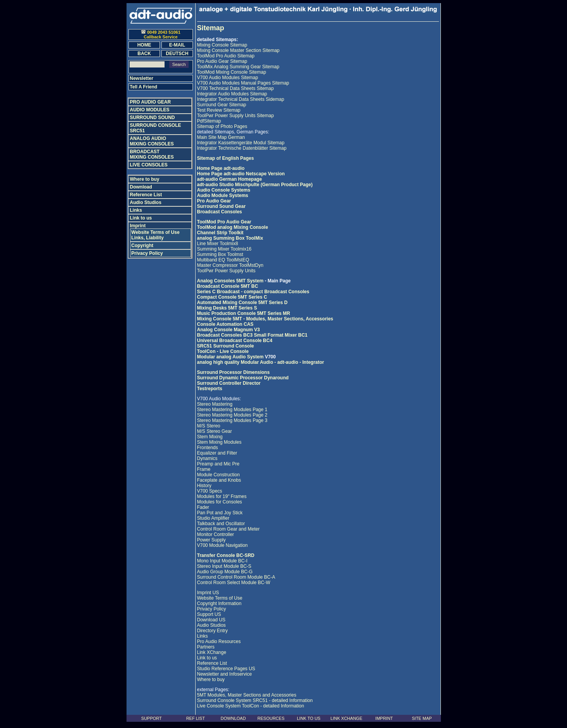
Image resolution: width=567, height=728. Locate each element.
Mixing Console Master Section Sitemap (238, 50)
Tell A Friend (143, 87)
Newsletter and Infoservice (225, 674)
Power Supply (212, 540)
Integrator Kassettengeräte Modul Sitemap (241, 143)
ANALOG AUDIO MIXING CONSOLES (152, 141)
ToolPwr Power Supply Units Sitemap (236, 116)
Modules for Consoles (220, 502)
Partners (206, 647)
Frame (204, 469)
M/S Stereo (209, 426)
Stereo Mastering (215, 404)
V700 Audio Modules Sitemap (228, 78)
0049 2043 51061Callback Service (161, 35)
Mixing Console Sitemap (222, 45)
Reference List (212, 663)
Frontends (208, 448)
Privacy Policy (212, 609)
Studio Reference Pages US (226, 669)
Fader (203, 507)
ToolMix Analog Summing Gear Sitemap (238, 67)
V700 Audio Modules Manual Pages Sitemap (243, 83)
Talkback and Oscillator (221, 524)
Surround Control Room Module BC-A (236, 577)
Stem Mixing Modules (219, 442)
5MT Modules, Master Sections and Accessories (247, 695)
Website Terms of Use (220, 598)
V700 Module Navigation (223, 545)
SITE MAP (422, 718)
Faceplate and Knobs (219, 480)
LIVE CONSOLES (149, 165)
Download (141, 187)
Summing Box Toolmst (220, 254)
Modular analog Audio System (231, 357)
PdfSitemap (209, 121)
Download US (211, 620)
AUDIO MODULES (150, 110)
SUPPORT (152, 718)
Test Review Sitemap (219, 110)
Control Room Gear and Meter (228, 529)
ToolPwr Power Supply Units (226, 271)
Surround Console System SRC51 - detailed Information (255, 700)
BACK (144, 54)
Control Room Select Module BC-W (234, 583)
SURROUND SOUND (153, 118)
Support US (209, 614)
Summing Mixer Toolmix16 (225, 249)
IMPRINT (384, 718)
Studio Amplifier (213, 518)
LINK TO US (309, 718)
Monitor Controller (216, 534)
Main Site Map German (221, 137)
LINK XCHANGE (347, 718)
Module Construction (218, 475)
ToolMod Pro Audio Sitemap (226, 56)
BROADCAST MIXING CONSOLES (152, 154)
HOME (144, 45)
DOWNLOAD (233, 718)
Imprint (138, 226)
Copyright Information (219, 603)
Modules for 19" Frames (222, 496)
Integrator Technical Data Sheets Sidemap (241, 99)
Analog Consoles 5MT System (231, 281)
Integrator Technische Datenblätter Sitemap (242, 148)
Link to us (207, 658)
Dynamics (207, 458)
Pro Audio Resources (219, 642)
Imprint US (208, 593)
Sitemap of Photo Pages (222, 126)
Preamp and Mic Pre (218, 464)
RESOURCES (271, 718)
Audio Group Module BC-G (225, 572)
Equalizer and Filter (217, 453)
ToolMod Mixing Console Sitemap (232, 72)
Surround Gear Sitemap (222, 105)
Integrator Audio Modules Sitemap (232, 94)
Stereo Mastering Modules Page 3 (232, 420)
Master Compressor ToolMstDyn (230, 265)
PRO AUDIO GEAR (151, 102)
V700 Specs (210, 491)
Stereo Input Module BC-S (224, 566)
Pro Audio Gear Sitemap (222, 61)
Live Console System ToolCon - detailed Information (251, 706)
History (204, 486)
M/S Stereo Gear (215, 431)
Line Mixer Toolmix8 (218, 244)
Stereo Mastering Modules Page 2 (232, 415)
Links (203, 636)
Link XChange (212, 652)
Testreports (210, 389)
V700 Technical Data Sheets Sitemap (236, 88)
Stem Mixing (210, 437)
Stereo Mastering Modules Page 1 (232, 410)
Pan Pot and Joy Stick (220, 513)
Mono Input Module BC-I (222, 561)
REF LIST (196, 718)
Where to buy (211, 680)
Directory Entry (212, 631)
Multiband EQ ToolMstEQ (223, 260)
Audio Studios (212, 625)
